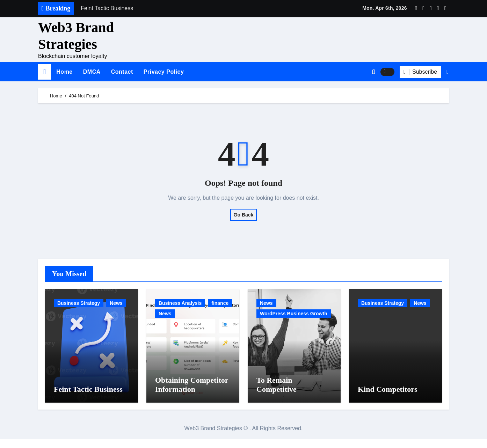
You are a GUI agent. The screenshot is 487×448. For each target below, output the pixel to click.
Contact (122, 72)
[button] (448, 72)
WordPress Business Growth (294, 314)
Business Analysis (180, 303)
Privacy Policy (164, 72)
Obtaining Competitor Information (192, 393)
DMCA (92, 72)
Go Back (244, 215)
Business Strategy (79, 303)
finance (220, 303)
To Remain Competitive (277, 393)
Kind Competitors (388, 398)
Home (64, 72)
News (116, 303)
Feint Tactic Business (88, 398)
